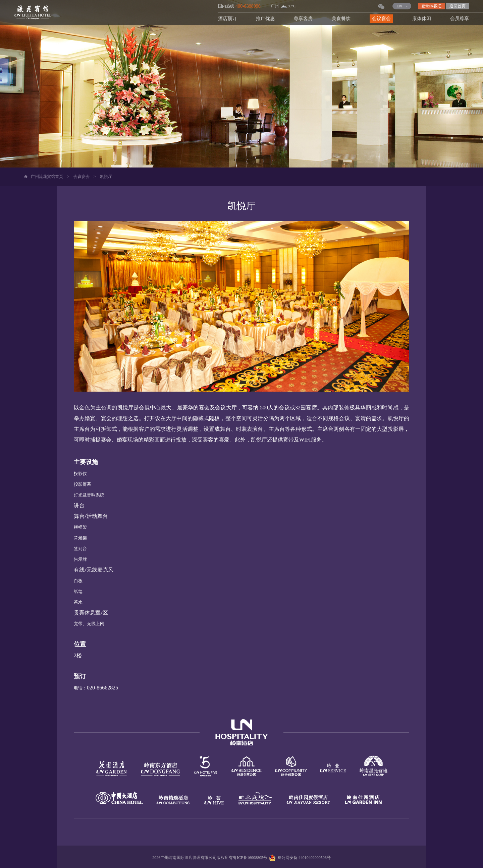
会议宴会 (381, 19)
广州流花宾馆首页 (47, 177)
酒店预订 (227, 19)
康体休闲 (422, 19)
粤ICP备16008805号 (250, 858)
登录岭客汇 (431, 6)
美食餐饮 (341, 19)
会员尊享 (460, 19)
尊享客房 (303, 19)
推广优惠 (265, 19)
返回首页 (458, 6)
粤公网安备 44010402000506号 (299, 858)
